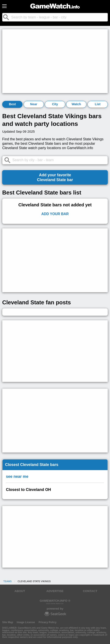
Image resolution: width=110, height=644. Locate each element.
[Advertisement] (55, 61)
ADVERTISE (55, 591)
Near (34, 104)
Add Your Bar (55, 214)
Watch (76, 104)
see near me (17, 476)
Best (12, 104)
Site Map (8, 622)
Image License (26, 622)
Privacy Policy (48, 622)
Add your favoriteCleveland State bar (55, 177)
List (98, 104)
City (55, 104)
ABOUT (20, 591)
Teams (7, 581)
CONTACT (90, 591)
